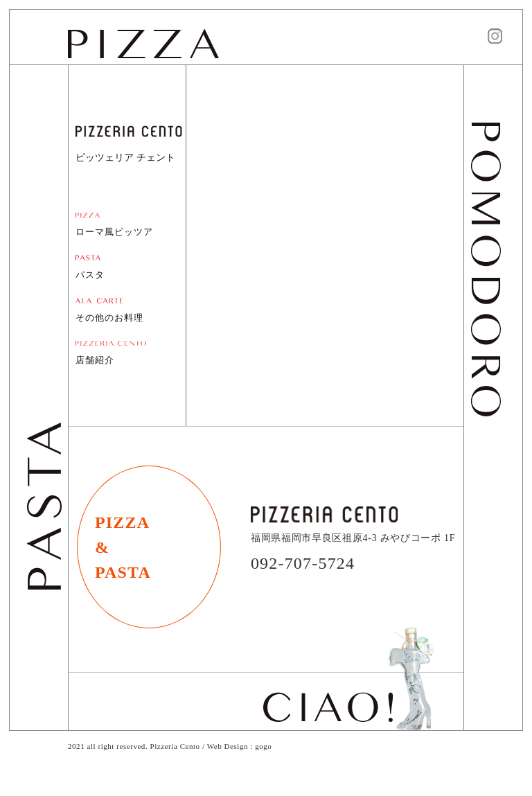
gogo (263, 746)
